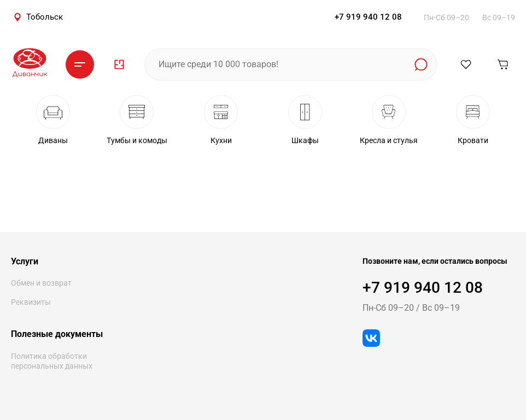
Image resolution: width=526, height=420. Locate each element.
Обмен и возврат (41, 283)
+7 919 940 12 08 (368, 17)
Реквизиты (31, 302)
